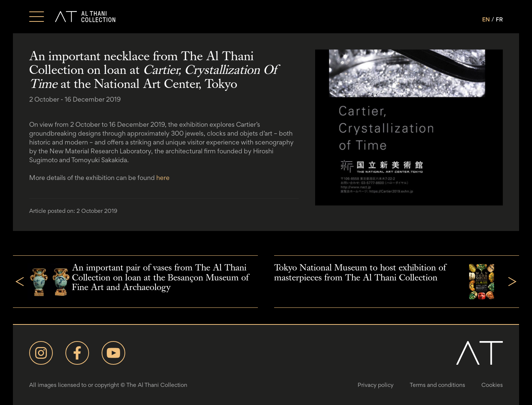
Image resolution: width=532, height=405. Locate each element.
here (163, 178)
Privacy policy (376, 385)
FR (499, 19)
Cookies (492, 385)
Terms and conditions (437, 385)
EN (486, 19)
